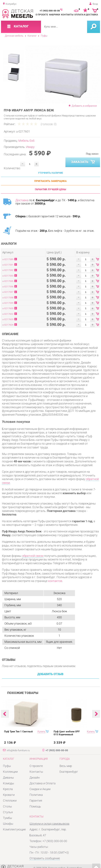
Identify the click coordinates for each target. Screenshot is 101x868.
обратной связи (33, 556)
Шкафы (8, 824)
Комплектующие (14, 829)
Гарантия (36, 801)
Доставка (22, 200)
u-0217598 (8, 298)
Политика (36, 795)
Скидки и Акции (40, 789)
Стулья (8, 812)
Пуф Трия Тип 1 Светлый (18, 732)
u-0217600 (8, 308)
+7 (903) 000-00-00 (50, 11)
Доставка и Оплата (43, 783)
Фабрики (55, 15)
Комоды (9, 783)
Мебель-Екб (26, 141)
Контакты (67, 15)
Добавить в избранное (84, 106)
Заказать (83, 162)
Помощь (35, 806)
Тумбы (8, 818)
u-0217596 (8, 287)
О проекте (42, 15)
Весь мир (66, 766)
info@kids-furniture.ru (18, 750)
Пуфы (44, 36)
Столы (7, 806)
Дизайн (35, 778)
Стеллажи (10, 801)
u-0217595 (8, 281)
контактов (55, 581)
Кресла (8, 789)
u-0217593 (8, 276)
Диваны (8, 778)
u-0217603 (8, 319)
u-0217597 (8, 292)
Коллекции (10, 772)
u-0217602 (8, 314)
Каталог (32, 36)
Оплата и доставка (86, 15)
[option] (63, 74)
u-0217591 (8, 265)
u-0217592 (8, 270)
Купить (41, 732)
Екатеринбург (69, 772)
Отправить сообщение (45, 858)
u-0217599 (8, 303)
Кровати (9, 795)
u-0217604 (8, 325)
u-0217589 (8, 259)
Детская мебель (14, 36)
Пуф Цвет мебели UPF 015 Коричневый (67, 733)
